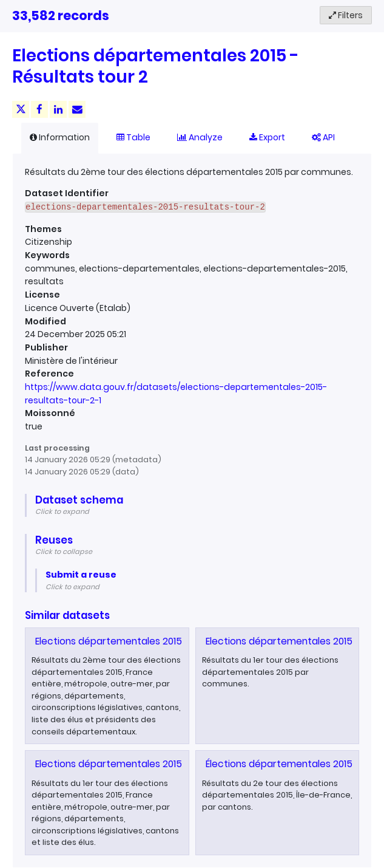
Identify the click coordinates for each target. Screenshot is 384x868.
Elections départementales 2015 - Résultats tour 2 (150, 641)
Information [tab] (60, 137)
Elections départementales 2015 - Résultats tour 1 (148, 764)
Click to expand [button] (62, 511)
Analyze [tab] (200, 137)
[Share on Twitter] (21, 109)
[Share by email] (77, 109)
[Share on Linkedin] (58, 109)
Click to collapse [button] (64, 552)
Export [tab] (267, 137)
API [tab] (323, 137)
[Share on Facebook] (39, 109)
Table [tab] (133, 137)
